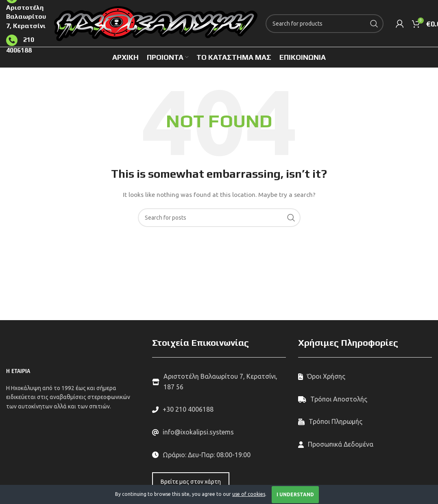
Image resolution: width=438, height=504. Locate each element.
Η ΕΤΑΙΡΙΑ (18, 371)
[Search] (325, 24)
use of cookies (249, 494)
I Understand (295, 494)
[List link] (219, 410)
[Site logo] (156, 23)
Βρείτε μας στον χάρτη (191, 482)
